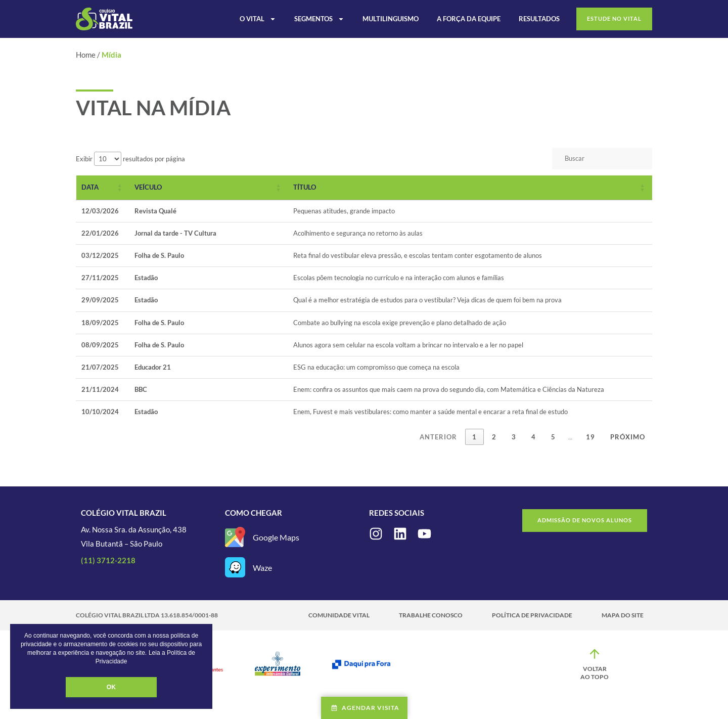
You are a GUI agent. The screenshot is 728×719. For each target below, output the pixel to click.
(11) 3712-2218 (108, 560)
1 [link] (474, 437)
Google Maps (276, 537)
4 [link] (534, 437)
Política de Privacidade (532, 615)
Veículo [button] (148, 187)
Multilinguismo (391, 19)
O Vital (258, 19)
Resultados (539, 19)
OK (111, 687)
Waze (262, 568)
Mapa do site (623, 615)
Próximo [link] (628, 437)
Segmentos (319, 19)
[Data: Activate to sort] (103, 188)
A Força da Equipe (469, 19)
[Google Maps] (235, 537)
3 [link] (514, 437)
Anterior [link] (438, 437)
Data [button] (90, 187)
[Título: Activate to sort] (470, 188)
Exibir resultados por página (130, 159)
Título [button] (305, 187)
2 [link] (494, 437)
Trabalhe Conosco (431, 615)
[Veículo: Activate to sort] (209, 188)
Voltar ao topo (595, 673)
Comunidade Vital (339, 615)
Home (86, 55)
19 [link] (590, 437)
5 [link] (553, 437)
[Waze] (235, 567)
